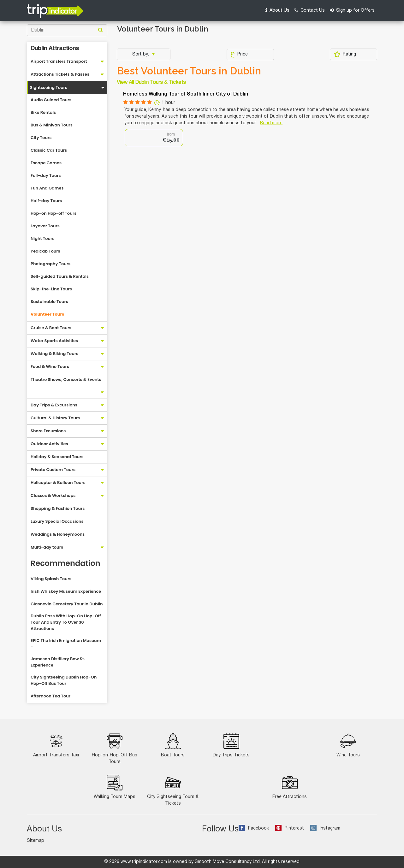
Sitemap (36, 841)
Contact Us (310, 10)
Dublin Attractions (55, 49)
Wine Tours (348, 745)
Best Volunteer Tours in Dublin (189, 71)
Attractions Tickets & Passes (60, 74)
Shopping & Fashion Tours (58, 508)
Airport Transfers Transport (59, 61)
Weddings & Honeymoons (58, 534)
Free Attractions (290, 787)
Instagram (325, 828)
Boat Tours (173, 745)
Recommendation (65, 563)
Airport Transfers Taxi (56, 745)
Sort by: (141, 54)
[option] (154, 138)
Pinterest (290, 828)
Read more (271, 123)
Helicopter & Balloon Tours (58, 483)
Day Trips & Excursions (54, 405)
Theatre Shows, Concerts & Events (66, 379)
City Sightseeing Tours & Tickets (173, 790)
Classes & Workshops (53, 495)
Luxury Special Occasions (57, 521)
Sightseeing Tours (49, 87)
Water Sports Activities (54, 341)
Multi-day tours (47, 547)
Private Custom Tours (53, 470)
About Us (277, 10)
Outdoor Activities (49, 444)
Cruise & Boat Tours (51, 328)
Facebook (254, 828)
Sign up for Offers (352, 10)
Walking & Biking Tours (54, 354)
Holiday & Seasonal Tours (57, 457)
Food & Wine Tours (50, 367)
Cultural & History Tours (55, 418)
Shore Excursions (48, 431)
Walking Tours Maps (115, 787)
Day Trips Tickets (231, 745)
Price (239, 55)
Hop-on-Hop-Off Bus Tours (115, 749)
